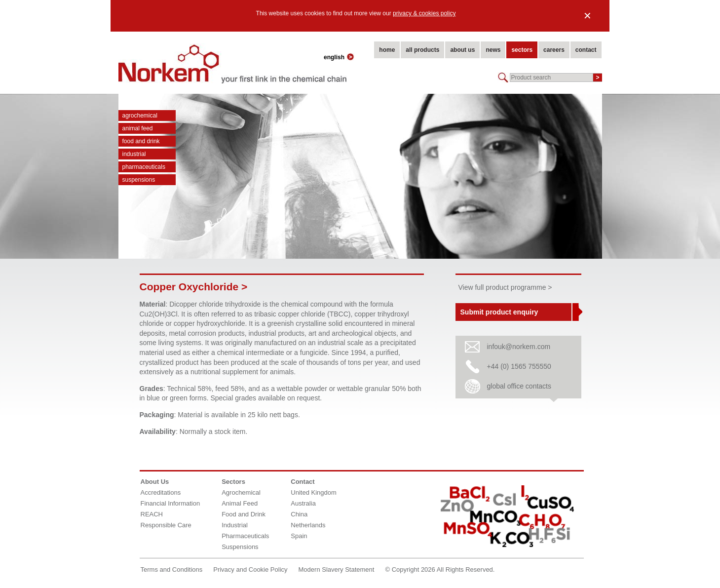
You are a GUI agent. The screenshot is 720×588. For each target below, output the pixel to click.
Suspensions (139, 180)
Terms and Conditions (172, 569)
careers (554, 50)
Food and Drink (141, 141)
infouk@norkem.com (519, 347)
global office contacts (519, 386)
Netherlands (308, 525)
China (299, 514)
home (387, 50)
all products (422, 50)
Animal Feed (138, 128)
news (493, 50)
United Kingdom (314, 492)
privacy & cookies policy (424, 13)
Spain (299, 536)
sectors (522, 50)
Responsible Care (166, 525)
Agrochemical (140, 116)
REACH (152, 514)
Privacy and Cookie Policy (250, 569)
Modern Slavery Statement (337, 569)
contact (586, 50)
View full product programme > (505, 287)
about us (462, 50)
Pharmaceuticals (144, 167)
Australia (303, 503)
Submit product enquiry (499, 312)
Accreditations (161, 492)
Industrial (134, 154)
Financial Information (171, 503)
